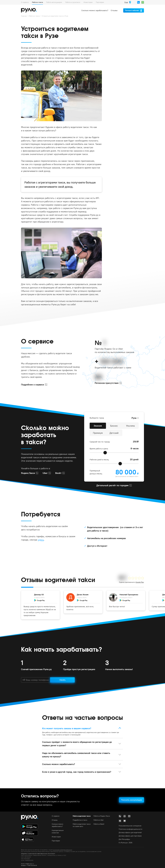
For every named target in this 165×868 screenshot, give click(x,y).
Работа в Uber (99, 820)
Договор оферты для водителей (130, 832)
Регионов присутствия (107, 383)
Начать (62, 680)
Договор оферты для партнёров (130, 836)
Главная (24, 16)
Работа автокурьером (54, 2)
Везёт (58, 473)
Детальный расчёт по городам (112, 485)
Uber (45, 473)
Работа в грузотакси (73, 2)
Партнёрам (100, 2)
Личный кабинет (132, 10)
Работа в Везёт (99, 824)
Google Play (140, 582)
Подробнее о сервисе (33, 385)
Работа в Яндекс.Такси (102, 816)
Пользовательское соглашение (130, 826)
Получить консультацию (131, 800)
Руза (134, 418)
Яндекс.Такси (28, 473)
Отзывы (114, 10)
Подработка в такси (80, 820)
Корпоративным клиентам (58, 832)
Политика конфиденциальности (130, 829)
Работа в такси (37, 2)
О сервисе (25, 2)
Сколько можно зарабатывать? (95, 10)
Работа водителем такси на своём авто (82, 825)
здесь (41, 540)
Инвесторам (88, 2)
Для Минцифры (124, 839)
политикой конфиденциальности (62, 850)
